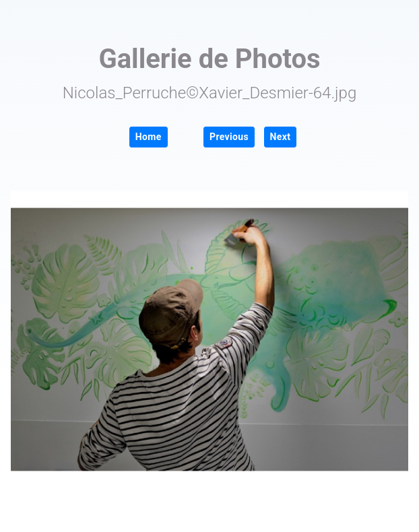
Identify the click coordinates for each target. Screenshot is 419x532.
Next (281, 137)
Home (149, 137)
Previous (229, 137)
